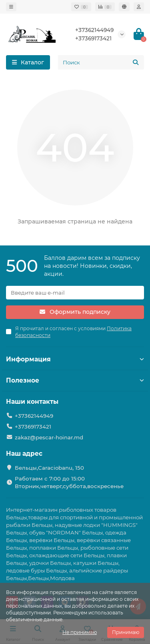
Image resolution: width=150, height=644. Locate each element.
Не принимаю (80, 632)
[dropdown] (11, 7)
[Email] (75, 293)
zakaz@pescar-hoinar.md (49, 437)
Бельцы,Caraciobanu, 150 (49, 468)
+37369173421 (93, 38)
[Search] (101, 62)
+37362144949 (94, 30)
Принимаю (126, 632)
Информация (75, 359)
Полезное (75, 380)
